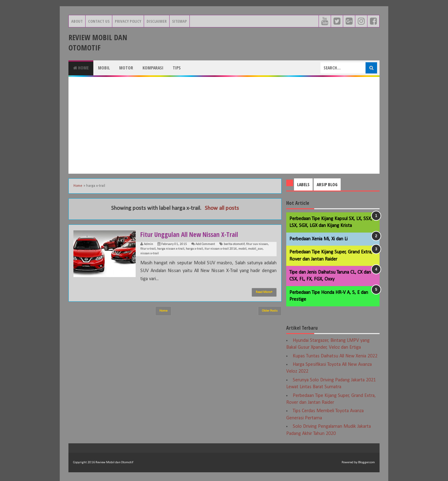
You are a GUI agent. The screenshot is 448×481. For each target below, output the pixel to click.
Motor (126, 68)
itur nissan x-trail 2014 (221, 249)
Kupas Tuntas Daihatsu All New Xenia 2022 (335, 356)
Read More (264, 292)
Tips (177, 68)
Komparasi (153, 68)
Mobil (104, 68)
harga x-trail (194, 249)
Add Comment (205, 244)
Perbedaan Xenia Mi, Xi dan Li (318, 239)
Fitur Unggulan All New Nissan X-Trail (191, 234)
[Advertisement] (224, 125)
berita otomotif (234, 244)
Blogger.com (366, 462)
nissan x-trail (149, 254)
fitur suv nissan (257, 244)
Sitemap (180, 21)
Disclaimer (157, 21)
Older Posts (270, 311)
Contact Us (99, 21)
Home (81, 68)
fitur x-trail (148, 249)
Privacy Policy (128, 21)
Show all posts (222, 208)
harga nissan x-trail (171, 249)
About (77, 21)
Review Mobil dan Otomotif (98, 42)
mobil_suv (255, 249)
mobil (242, 249)
